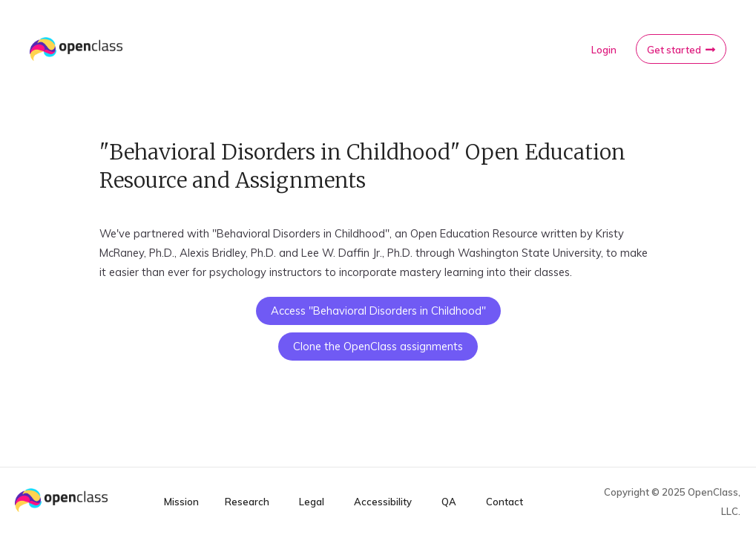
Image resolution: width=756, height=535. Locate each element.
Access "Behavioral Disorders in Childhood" (378, 311)
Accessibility (383, 502)
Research (247, 502)
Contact (504, 502)
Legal (312, 502)
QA (449, 502)
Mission (181, 502)
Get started (674, 50)
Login (604, 50)
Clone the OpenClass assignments (378, 346)
